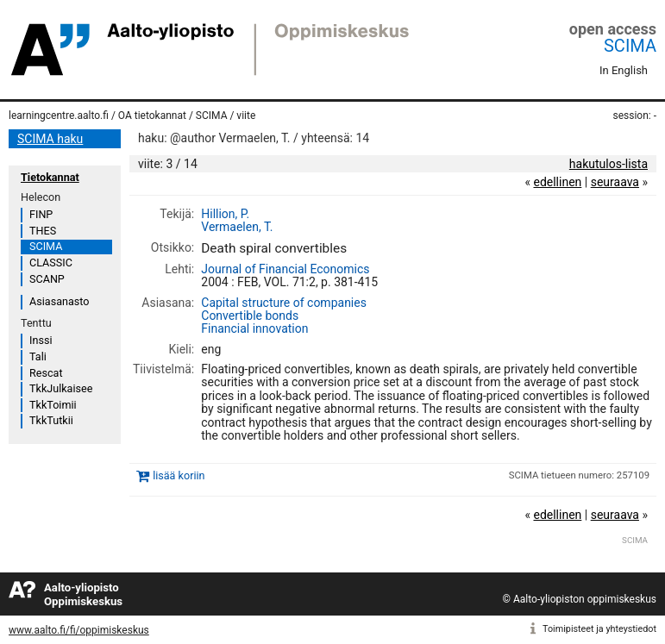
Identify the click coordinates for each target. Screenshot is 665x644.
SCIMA (630, 46)
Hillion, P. (225, 214)
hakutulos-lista (609, 164)
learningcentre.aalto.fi (59, 116)
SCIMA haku (50, 139)
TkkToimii (53, 405)
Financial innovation (254, 328)
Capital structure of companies (284, 303)
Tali (38, 356)
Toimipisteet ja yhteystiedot (599, 629)
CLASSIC (51, 263)
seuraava (615, 182)
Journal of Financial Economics (285, 269)
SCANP (47, 279)
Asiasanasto (59, 301)
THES (43, 231)
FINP (41, 214)
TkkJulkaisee (61, 388)
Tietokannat (50, 177)
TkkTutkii (51, 420)
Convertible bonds (250, 316)
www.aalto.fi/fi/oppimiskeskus (79, 630)
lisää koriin (179, 476)
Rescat (46, 373)
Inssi (41, 340)
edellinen (557, 182)
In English (624, 70)
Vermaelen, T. (237, 227)
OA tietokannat (152, 116)
